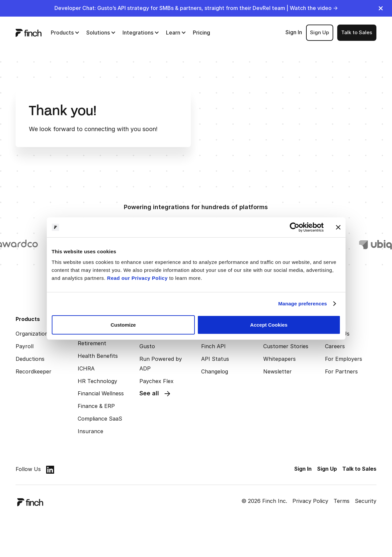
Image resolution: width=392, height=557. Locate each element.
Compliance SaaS (100, 419)
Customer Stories (286, 346)
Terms (342, 501)
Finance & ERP (96, 406)
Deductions (30, 359)
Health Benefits (98, 356)
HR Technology (97, 381)
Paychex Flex (157, 381)
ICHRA (86, 368)
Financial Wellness (101, 393)
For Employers (344, 359)
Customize (123, 324)
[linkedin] (50, 470)
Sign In (294, 32)
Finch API (213, 346)
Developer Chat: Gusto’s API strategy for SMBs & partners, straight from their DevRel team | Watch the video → (196, 8)
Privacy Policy (310, 501)
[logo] (29, 33)
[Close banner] (338, 227)
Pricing (201, 33)
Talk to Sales (357, 32)
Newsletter (277, 371)
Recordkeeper (34, 371)
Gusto (147, 346)
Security (366, 501)
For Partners (341, 371)
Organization (32, 334)
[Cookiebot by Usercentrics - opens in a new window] (295, 227)
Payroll (25, 346)
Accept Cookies (269, 324)
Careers (335, 346)
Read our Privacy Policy (137, 278)
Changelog (215, 371)
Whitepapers (279, 359)
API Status (215, 359)
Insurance (90, 431)
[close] (381, 8)
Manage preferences (303, 304)
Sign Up (319, 32)
